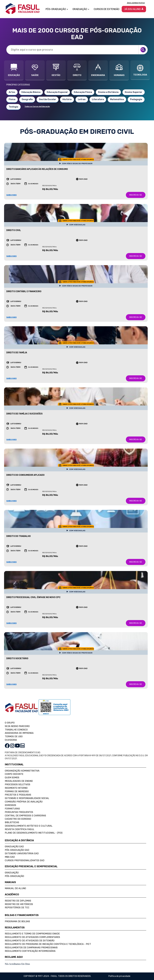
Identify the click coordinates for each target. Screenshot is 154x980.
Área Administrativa (136, 3)
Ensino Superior (134, 92)
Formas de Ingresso (17, 791)
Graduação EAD (14, 847)
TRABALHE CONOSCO (16, 730)
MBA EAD (10, 857)
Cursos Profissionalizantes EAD (25, 860)
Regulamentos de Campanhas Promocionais (31, 948)
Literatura (98, 99)
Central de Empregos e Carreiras (25, 816)
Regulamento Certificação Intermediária (30, 951)
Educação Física (83, 92)
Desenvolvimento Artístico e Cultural (29, 826)
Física (12, 99)
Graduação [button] (81, 9)
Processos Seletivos (18, 784)
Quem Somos (12, 778)
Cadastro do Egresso (18, 819)
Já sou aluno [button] (134, 9)
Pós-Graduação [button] (57, 9)
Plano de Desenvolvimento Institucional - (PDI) (34, 833)
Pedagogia (136, 99)
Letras (82, 99)
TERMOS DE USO (14, 736)
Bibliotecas (12, 822)
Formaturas (12, 809)
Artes (12, 92)
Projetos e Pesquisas (18, 795)
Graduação (12, 873)
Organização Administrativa (22, 771)
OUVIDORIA (11, 740)
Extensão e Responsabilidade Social (27, 798)
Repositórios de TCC (17, 908)
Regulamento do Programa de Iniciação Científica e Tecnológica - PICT (48, 944)
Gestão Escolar (48, 99)
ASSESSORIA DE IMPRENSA (19, 733)
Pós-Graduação (14, 876)
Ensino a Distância (108, 92)
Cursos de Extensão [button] (107, 9)
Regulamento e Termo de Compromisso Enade (32, 934)
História (67, 99)
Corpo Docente (14, 774)
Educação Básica (31, 92)
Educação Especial (57, 92)
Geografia (27, 99)
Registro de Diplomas (18, 901)
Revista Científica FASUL (20, 829)
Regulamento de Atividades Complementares (32, 937)
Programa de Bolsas (17, 921)
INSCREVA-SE (136, 195)
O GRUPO (10, 723)
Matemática (117, 99)
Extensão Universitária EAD (22, 853)
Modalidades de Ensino (19, 781)
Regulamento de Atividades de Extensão (30, 941)
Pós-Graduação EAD (17, 850)
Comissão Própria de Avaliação (24, 802)
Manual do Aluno (15, 888)
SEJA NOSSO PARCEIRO (17, 726)
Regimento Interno (16, 788)
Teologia (13, 107)
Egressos (10, 805)
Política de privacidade (119, 976)
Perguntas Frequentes (19, 812)
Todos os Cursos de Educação (37, 107)
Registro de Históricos (19, 904)
